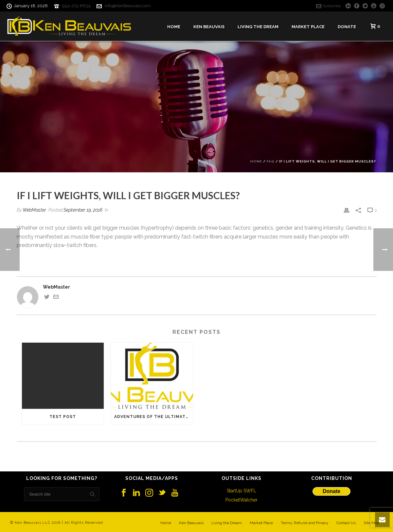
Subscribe (328, 6)
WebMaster (34, 210)
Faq (271, 161)
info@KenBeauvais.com (128, 6)
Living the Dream (227, 523)
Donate (347, 27)
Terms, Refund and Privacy (305, 523)
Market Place (308, 27)
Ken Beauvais (209, 27)
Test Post (63, 417)
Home (174, 27)
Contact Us (346, 523)
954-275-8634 (76, 6)
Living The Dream (258, 27)
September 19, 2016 (83, 210)
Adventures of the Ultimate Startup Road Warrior (154, 417)
